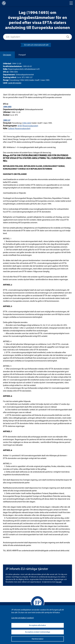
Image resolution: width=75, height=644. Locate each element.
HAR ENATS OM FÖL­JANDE (15, 174)
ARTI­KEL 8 (8, 450)
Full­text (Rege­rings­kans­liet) (19, 129)
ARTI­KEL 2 (8, 285)
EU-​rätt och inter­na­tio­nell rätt (36, 45)
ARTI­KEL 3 (8, 306)
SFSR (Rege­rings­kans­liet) (28, 126)
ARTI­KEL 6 (8, 396)
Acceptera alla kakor (37, 625)
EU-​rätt (59, 582)
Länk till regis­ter (15, 83)
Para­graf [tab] (22, 55)
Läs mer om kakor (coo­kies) (23, 618)
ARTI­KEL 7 (8, 431)
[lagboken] (4, 3)
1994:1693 (7, 107)
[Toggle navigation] (71, 3)
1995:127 (7, 120)
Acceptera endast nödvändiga (38, 632)
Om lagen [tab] (7, 55)
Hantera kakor (38, 639)
